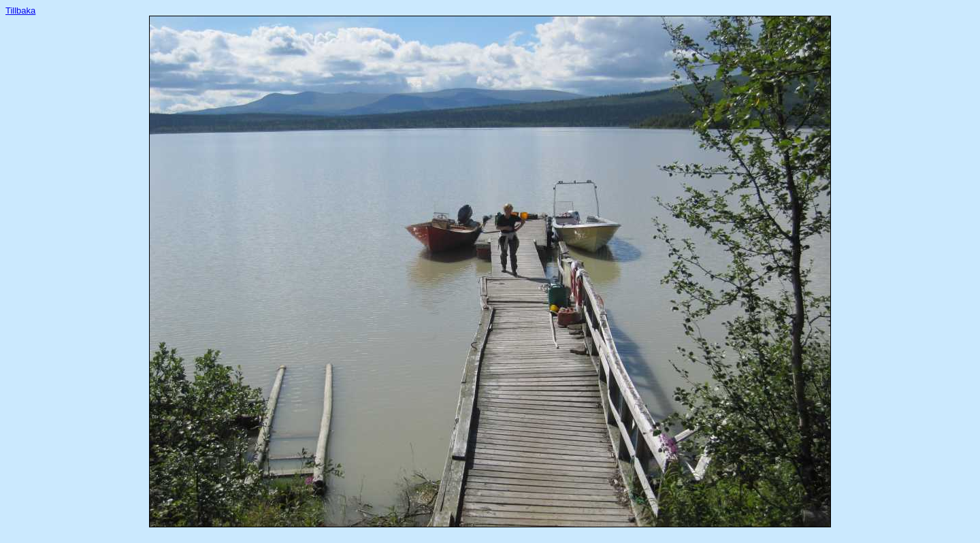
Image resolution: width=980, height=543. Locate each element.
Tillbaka (20, 11)
